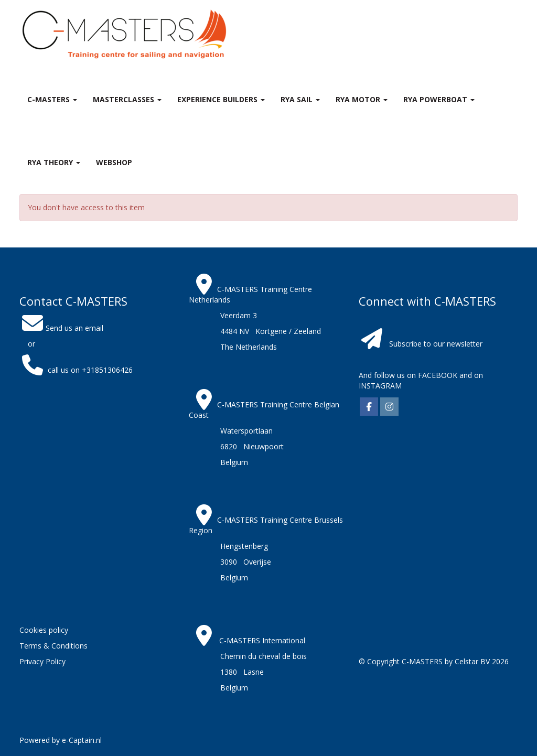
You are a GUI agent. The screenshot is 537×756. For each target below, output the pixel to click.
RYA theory (54, 162)
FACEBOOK (437, 375)
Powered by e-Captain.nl (61, 740)
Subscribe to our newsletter (436, 344)
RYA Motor (362, 99)
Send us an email (61, 328)
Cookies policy (44, 630)
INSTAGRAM (380, 386)
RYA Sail (300, 99)
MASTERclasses (127, 99)
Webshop (114, 162)
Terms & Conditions (53, 646)
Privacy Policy (42, 661)
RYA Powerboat (439, 99)
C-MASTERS (52, 99)
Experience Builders (221, 99)
